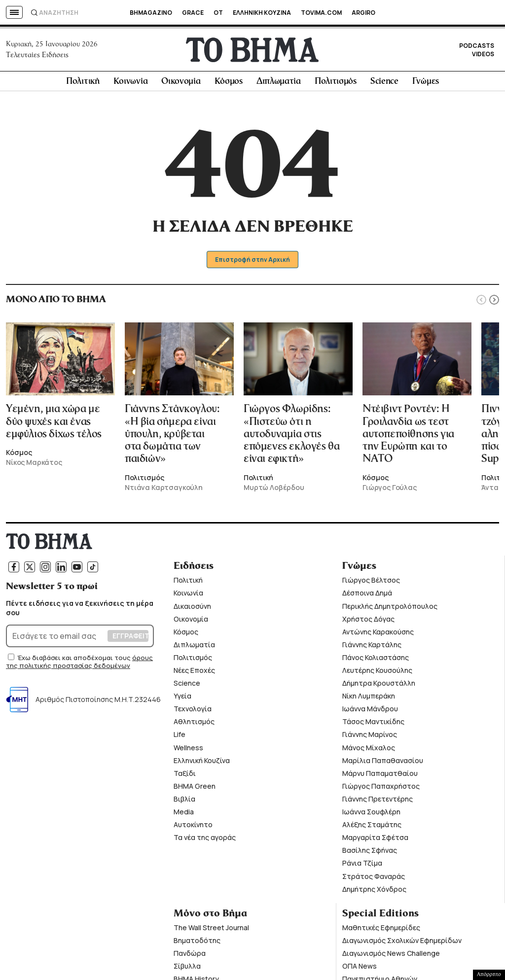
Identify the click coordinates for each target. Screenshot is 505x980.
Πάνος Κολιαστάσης (376, 660)
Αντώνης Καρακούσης (378, 634)
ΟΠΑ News (360, 969)
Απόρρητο (489, 975)
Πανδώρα (190, 956)
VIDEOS (483, 55)
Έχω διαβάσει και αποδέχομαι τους (75, 661)
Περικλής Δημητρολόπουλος (390, 609)
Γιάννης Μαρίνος (370, 737)
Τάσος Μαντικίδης (373, 724)
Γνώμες (426, 85)
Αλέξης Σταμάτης (372, 827)
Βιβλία (184, 802)
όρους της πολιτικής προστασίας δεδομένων (79, 665)
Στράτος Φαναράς (374, 879)
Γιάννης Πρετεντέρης (378, 802)
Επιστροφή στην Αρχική (253, 262)
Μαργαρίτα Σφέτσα (375, 840)
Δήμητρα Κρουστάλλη (379, 686)
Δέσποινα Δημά (367, 596)
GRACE (193, 13)
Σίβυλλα (187, 969)
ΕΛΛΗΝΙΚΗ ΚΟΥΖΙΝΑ (262, 13)
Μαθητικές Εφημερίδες (381, 930)
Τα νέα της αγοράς (205, 840)
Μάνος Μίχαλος (369, 750)
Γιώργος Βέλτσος (371, 583)
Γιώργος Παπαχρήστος (381, 789)
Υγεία (182, 699)
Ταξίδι (185, 776)
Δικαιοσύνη (192, 609)
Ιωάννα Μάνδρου (370, 712)
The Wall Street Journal (211, 930)
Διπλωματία (279, 85)
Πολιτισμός (336, 85)
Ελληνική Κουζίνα (202, 763)
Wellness (188, 750)
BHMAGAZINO (151, 13)
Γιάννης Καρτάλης (372, 647)
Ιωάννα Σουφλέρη (371, 815)
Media (184, 815)
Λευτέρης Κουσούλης (377, 673)
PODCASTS (477, 47)
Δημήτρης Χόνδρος (374, 892)
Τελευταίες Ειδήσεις (37, 56)
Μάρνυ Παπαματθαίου (380, 776)
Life (180, 737)
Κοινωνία (131, 85)
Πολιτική (83, 85)
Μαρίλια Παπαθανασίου (383, 763)
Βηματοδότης (197, 943)
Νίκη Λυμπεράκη (369, 699)
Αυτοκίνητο (193, 827)
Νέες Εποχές (194, 673)
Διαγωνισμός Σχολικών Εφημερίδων (402, 943)
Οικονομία (181, 85)
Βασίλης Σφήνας (370, 853)
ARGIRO (363, 13)
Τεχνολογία (193, 712)
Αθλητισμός (194, 724)
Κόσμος (229, 85)
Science (384, 85)
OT (218, 13)
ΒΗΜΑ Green (195, 789)
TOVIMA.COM (321, 13)
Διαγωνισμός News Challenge (391, 956)
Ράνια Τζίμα (362, 866)
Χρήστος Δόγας (368, 621)
